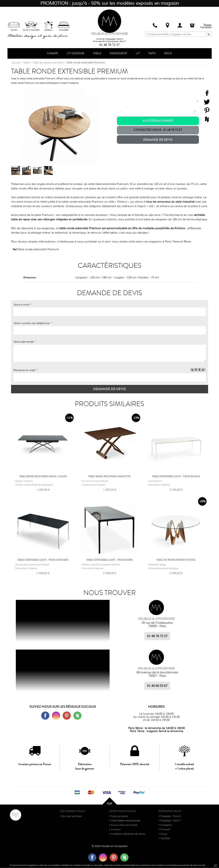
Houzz (164, 834)
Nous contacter (119, 816)
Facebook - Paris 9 (171, 816)
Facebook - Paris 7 (171, 821)
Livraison (116, 830)
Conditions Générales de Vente (128, 834)
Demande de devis (158, 140)
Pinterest (165, 830)
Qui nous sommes (72, 816)
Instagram (166, 825)
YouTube (165, 839)
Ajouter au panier (158, 121)
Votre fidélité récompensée (126, 821)
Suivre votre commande (124, 825)
